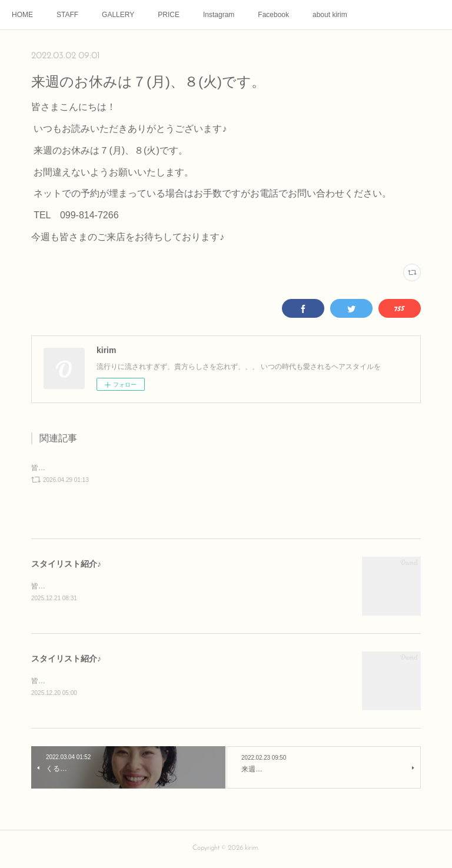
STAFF (67, 15)
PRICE (169, 15)
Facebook (273, 15)
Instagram (219, 15)
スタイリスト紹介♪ (66, 564)
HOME (22, 15)
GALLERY (118, 15)
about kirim (330, 15)
